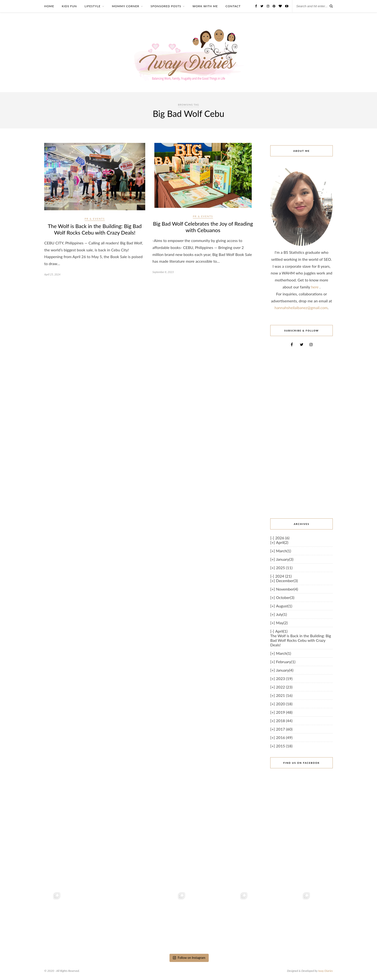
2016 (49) (284, 737)
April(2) (282, 542)
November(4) (287, 589)
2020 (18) (284, 704)
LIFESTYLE (93, 6)
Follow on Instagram (189, 958)
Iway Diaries (325, 971)
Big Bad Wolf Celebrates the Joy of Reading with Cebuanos (203, 227)
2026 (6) (282, 538)
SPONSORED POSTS (166, 6)
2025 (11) (284, 568)
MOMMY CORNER (126, 6)
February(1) (286, 662)
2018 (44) (284, 721)
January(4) (285, 670)
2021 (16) (284, 695)
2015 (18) (284, 746)
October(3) (285, 597)
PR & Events (95, 219)
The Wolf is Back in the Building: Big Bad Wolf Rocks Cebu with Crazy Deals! (95, 229)
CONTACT (233, 6)
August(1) (284, 606)
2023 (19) (284, 678)
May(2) (282, 623)
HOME (49, 6)
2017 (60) (284, 729)
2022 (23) (284, 687)
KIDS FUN (69, 6)
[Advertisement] (302, 433)
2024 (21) (283, 576)
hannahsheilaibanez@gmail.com (301, 308)
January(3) (285, 559)
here (315, 287)
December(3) (287, 581)
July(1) (281, 614)
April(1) (281, 631)
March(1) (283, 551)
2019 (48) (284, 712)
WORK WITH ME (205, 6)
